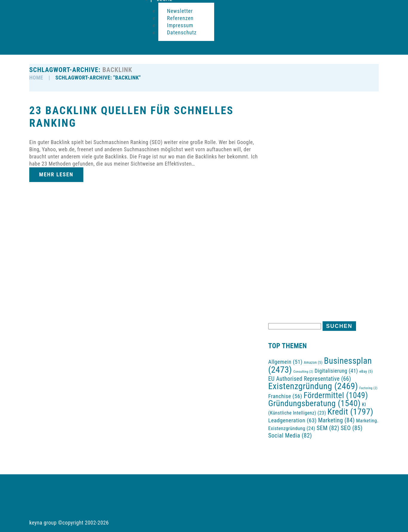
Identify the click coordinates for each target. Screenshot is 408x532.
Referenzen (180, 18)
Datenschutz (182, 32)
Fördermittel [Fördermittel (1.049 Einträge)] (336, 395)
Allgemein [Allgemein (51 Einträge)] (285, 362)
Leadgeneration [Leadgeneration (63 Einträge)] (292, 420)
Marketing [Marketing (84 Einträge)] (336, 420)
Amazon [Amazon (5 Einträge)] (313, 362)
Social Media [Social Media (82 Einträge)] (290, 436)
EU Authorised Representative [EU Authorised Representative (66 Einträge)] (310, 379)
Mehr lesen (56, 174)
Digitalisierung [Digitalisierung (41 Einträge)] (336, 371)
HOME (36, 78)
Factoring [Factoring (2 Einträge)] (368, 388)
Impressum (180, 25)
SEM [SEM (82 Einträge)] (328, 428)
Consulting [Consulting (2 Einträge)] (303, 372)
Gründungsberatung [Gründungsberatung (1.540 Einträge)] (314, 403)
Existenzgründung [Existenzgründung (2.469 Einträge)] (313, 386)
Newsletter (180, 11)
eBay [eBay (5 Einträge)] (366, 371)
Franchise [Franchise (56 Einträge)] (285, 396)
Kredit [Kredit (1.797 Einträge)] (350, 412)
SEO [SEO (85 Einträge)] (352, 428)
